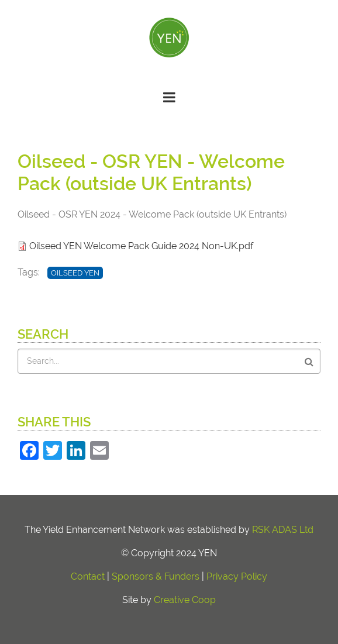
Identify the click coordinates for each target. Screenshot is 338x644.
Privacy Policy (237, 576)
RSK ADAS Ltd (283, 530)
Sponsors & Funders (156, 576)
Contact (88, 576)
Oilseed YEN (75, 273)
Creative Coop (185, 600)
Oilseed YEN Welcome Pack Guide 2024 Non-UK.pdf (141, 246)
